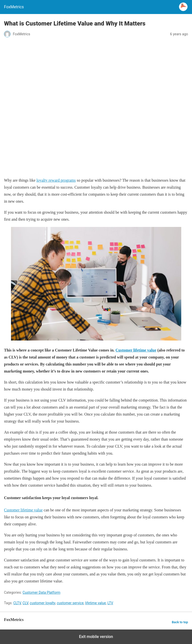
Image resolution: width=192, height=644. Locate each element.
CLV (25, 603)
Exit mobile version (96, 637)
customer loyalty (42, 603)
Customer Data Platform (41, 592)
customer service (70, 603)
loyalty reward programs (56, 180)
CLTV (17, 603)
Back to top (180, 622)
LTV (110, 603)
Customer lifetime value (136, 350)
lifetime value (96, 603)
